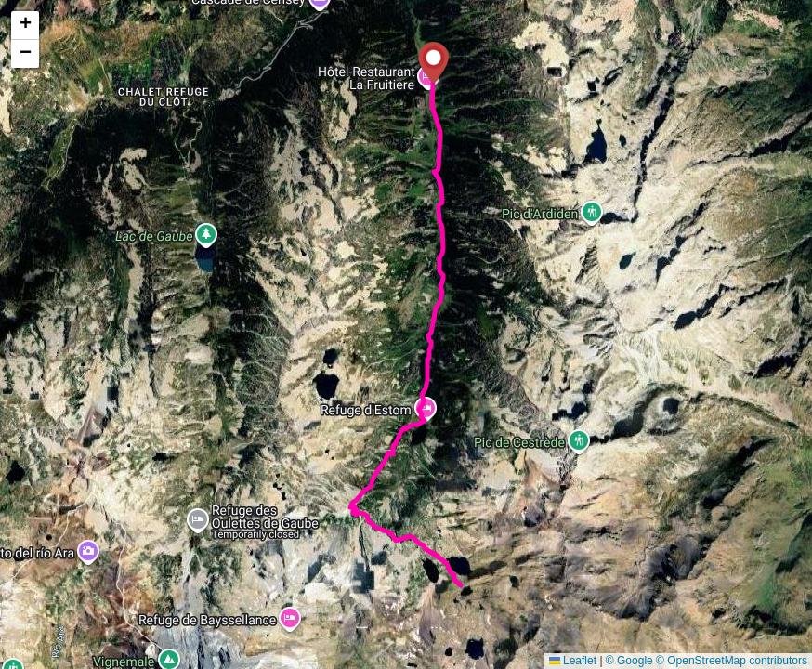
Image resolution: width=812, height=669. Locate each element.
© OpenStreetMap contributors (732, 661)
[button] (433, 63)
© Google (629, 661)
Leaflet (573, 661)
